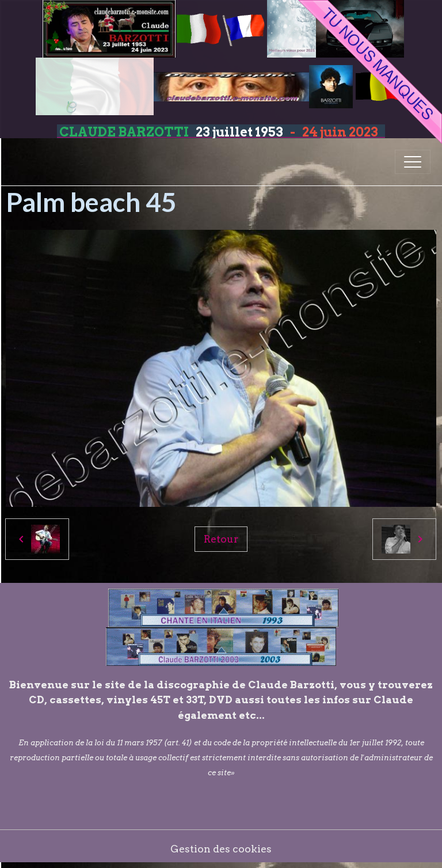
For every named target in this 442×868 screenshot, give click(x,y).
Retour (221, 539)
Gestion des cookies (221, 849)
